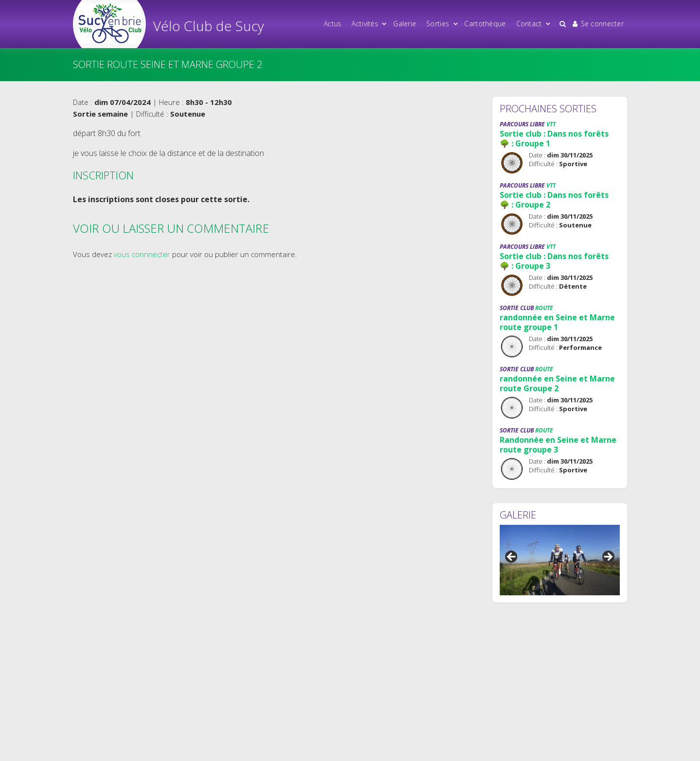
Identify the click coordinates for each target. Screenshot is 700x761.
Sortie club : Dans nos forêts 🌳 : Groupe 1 (554, 138)
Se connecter (598, 24)
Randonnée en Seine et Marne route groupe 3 (558, 445)
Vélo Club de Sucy (209, 26)
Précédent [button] (512, 557)
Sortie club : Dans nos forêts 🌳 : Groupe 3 (554, 261)
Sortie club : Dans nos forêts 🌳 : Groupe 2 (554, 200)
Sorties (438, 24)
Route (544, 308)
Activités (365, 24)
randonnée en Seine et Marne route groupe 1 (557, 322)
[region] (560, 560)
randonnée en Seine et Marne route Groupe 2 (557, 383)
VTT (551, 124)
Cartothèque (485, 24)
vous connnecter (142, 254)
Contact (529, 24)
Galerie (405, 24)
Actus (332, 24)
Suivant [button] (608, 557)
